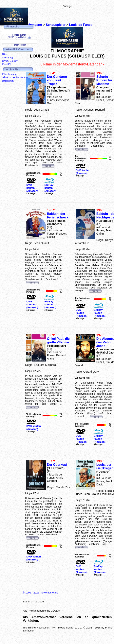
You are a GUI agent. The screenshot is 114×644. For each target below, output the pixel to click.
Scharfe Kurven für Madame (104, 80)
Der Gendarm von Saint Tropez (57, 80)
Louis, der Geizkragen (105, 466)
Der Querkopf (57, 465)
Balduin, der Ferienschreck (58, 216)
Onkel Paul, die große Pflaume (58, 341)
